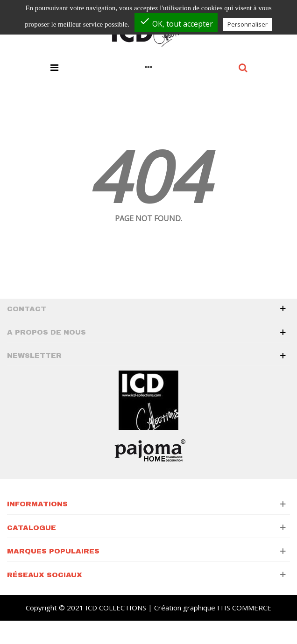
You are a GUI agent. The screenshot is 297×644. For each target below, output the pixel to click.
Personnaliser (247, 24)
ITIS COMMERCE (244, 608)
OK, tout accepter (176, 22)
